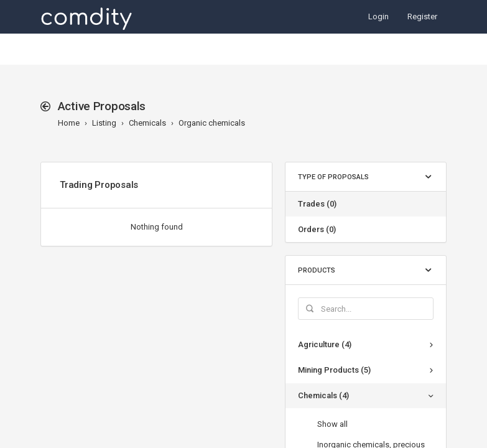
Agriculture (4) (325, 344)
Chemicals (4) (323, 395)
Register (422, 16)
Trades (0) (317, 204)
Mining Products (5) (334, 370)
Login (378, 16)
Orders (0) (317, 229)
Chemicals (147, 123)
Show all (332, 424)
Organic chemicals (212, 123)
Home (69, 123)
